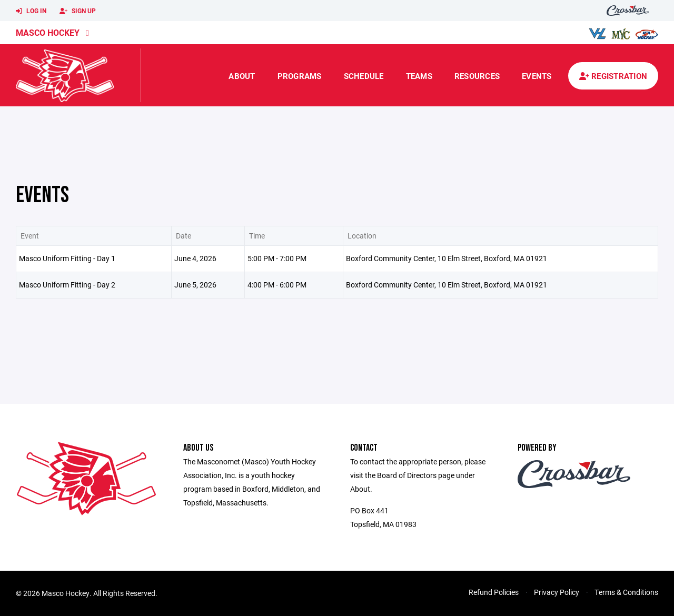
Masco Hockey (48, 32)
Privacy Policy (557, 592)
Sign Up (78, 11)
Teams (419, 76)
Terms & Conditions (626, 592)
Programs (300, 76)
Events (537, 76)
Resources (477, 76)
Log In (31, 11)
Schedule (364, 76)
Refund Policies (494, 592)
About (242, 76)
